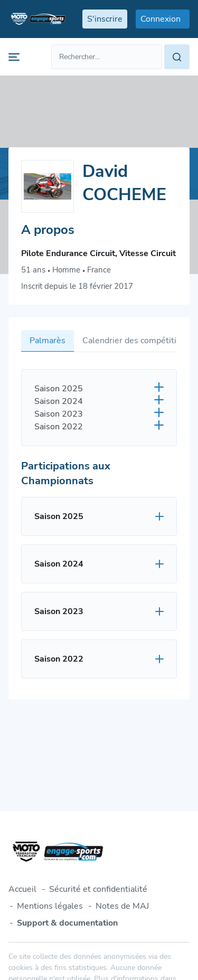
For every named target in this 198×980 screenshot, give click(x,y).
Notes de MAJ (122, 906)
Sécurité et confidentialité (98, 889)
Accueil (22, 889)
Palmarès (48, 341)
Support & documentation (67, 923)
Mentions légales (50, 906)
